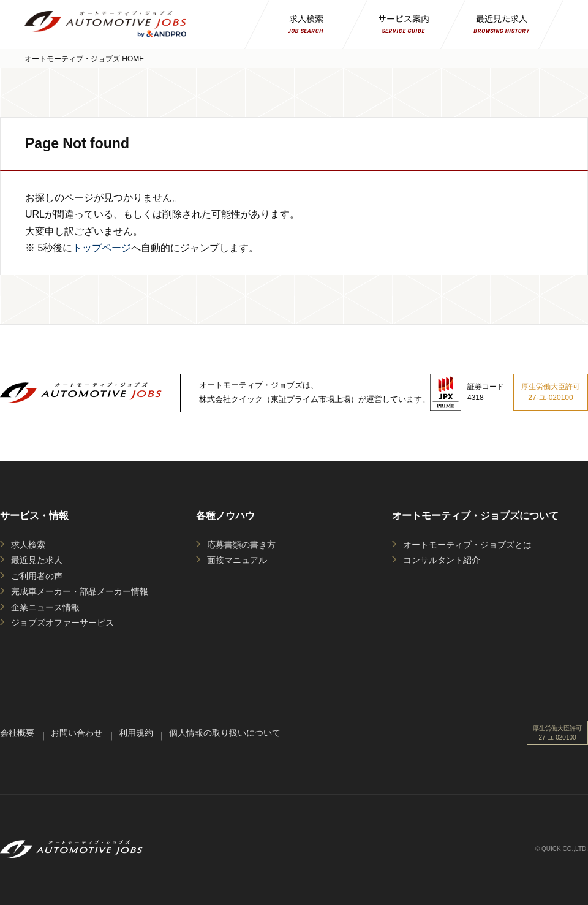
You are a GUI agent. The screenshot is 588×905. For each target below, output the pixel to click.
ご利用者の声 (37, 576)
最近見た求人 (37, 560)
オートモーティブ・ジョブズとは (467, 545)
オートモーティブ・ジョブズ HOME (84, 59)
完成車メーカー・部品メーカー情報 (80, 591)
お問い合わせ (77, 733)
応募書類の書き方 (241, 545)
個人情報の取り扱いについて (225, 733)
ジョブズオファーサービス (62, 623)
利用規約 (136, 733)
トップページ (102, 248)
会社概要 (17, 733)
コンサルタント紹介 (442, 560)
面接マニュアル (237, 560)
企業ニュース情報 (45, 607)
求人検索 (28, 545)
